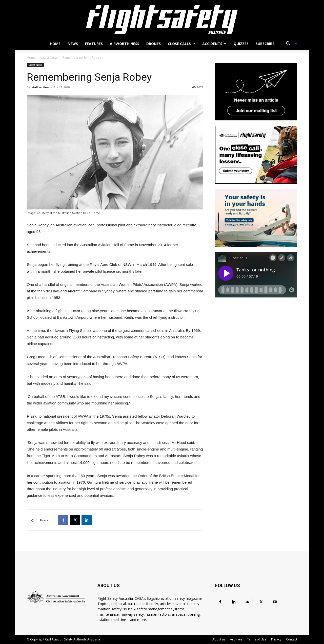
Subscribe (265, 44)
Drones (154, 44)
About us (219, 639)
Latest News (49, 58)
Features (94, 44)
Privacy (276, 639)
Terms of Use (257, 639)
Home (55, 44)
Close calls (181, 44)
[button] (290, 44)
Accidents (214, 44)
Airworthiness (125, 44)
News (73, 44)
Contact (292, 639)
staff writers (40, 87)
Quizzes (241, 44)
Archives (236, 639)
